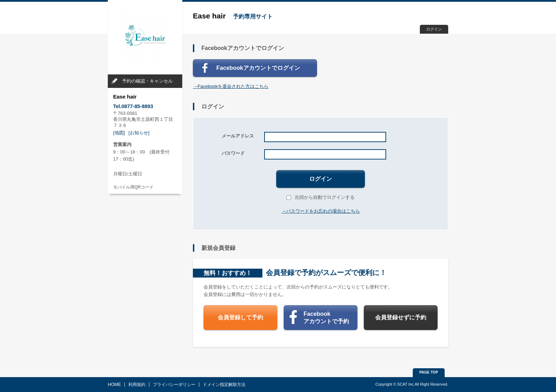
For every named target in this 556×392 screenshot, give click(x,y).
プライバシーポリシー (174, 385)
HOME (114, 385)
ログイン (434, 29)
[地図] (119, 133)
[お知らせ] (139, 133)
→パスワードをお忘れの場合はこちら (321, 211)
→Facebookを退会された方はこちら (231, 86)
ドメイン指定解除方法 (224, 385)
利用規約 (137, 385)
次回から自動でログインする (321, 197)
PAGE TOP (429, 372)
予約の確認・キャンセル (147, 81)
